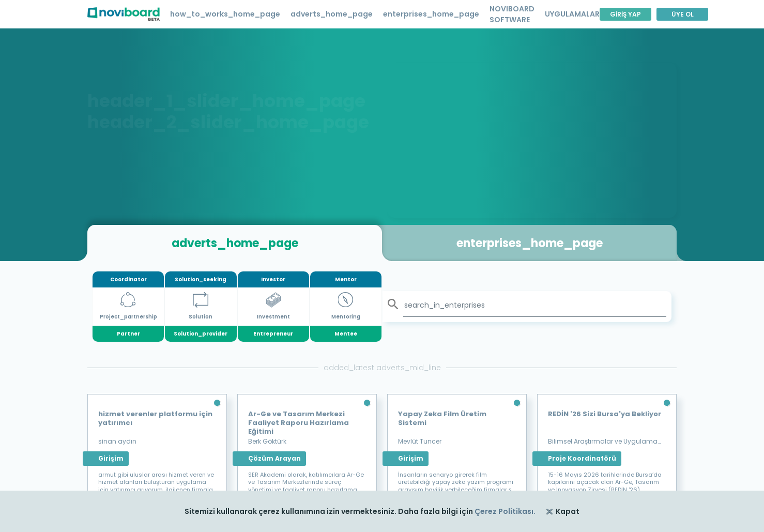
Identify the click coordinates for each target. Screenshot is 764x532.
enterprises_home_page (431, 14)
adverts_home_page (332, 14)
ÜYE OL (683, 14)
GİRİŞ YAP (625, 14)
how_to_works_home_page (225, 14)
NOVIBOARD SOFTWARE (512, 14)
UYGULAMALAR (572, 14)
